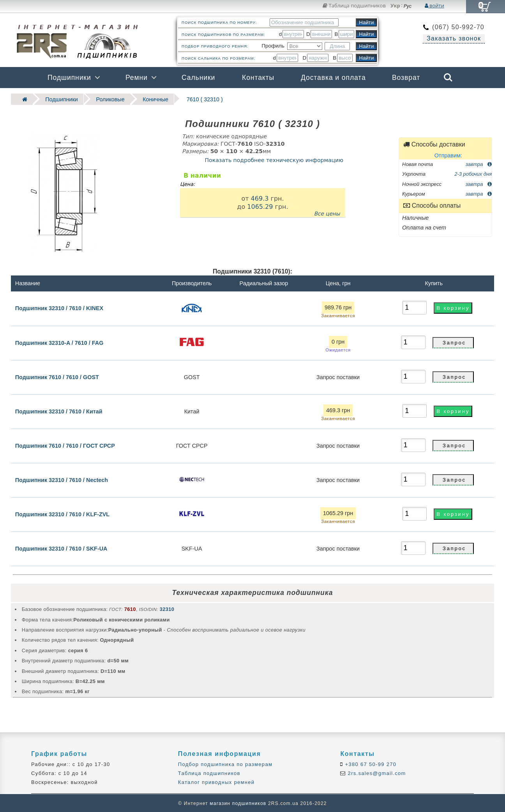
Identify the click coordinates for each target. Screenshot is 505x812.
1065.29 (260, 206)
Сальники (198, 78)
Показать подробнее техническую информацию (274, 159)
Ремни (137, 78)
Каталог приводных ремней (216, 782)
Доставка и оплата (333, 78)
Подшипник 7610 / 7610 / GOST (57, 376)
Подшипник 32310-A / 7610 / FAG (59, 342)
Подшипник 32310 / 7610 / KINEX (59, 307)
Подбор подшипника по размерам (225, 763)
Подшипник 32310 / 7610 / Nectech (62, 479)
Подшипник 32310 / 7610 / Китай (59, 411)
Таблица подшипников (354, 5)
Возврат (406, 78)
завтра (479, 163)
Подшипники (69, 78)
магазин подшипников (238, 803)
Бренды (411, 99)
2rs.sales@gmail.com (376, 773)
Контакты (258, 78)
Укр (395, 6)
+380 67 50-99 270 (370, 763)
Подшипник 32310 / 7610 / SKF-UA (61, 548)
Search (448, 78)
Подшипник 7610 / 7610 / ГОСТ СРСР (65, 445)
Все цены (327, 213)
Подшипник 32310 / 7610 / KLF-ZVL (62, 514)
